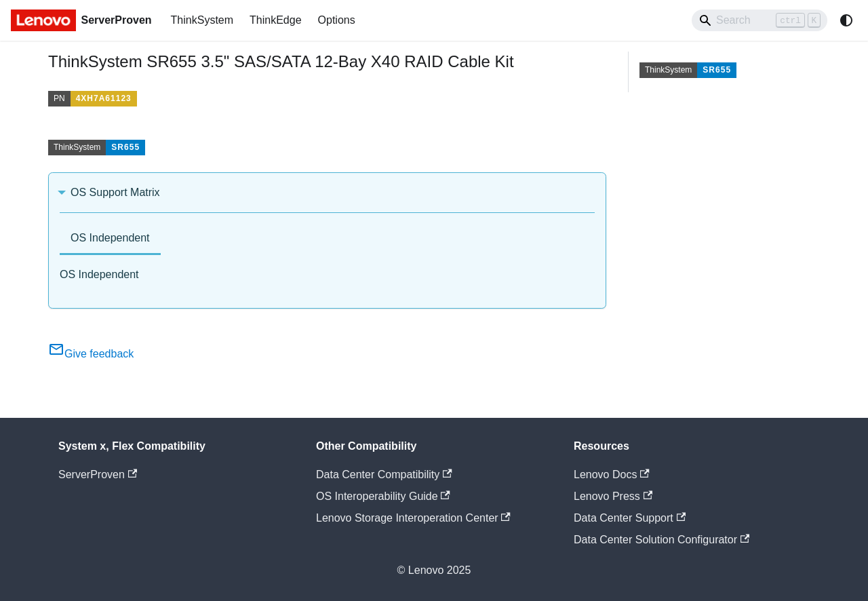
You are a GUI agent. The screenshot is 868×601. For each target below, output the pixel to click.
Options (337, 20)
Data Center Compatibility (384, 474)
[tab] (110, 239)
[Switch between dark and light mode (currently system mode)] (846, 20)
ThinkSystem (202, 20)
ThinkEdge (276, 20)
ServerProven (98, 474)
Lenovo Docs (612, 474)
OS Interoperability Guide (383, 496)
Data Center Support (630, 518)
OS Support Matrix (115, 192)
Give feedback (91, 354)
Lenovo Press (613, 496)
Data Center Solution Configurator (662, 540)
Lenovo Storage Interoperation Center (413, 518)
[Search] (759, 20)
